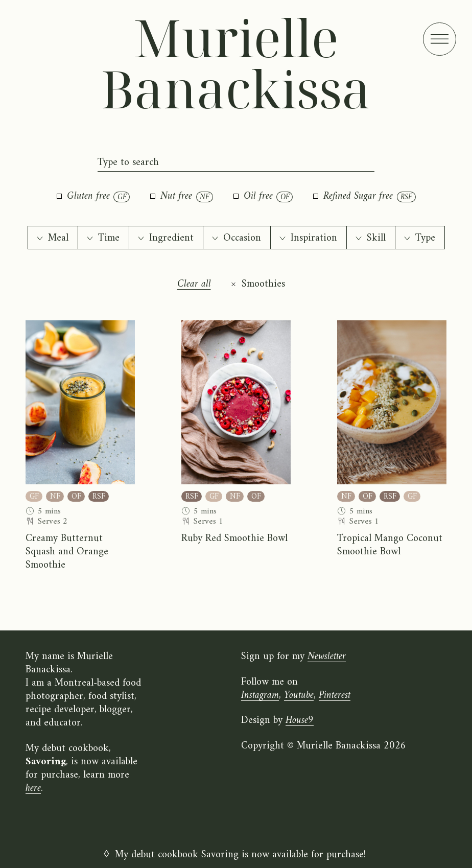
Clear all (194, 285)
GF (34, 496)
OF (76, 496)
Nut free (182, 197)
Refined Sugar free (364, 197)
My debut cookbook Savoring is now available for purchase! (240, 855)
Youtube (299, 696)
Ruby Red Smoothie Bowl (234, 539)
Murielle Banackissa (236, 63)
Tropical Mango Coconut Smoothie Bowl (390, 546)
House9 (300, 721)
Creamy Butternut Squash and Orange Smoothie (67, 552)
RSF (99, 496)
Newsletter (327, 657)
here (33, 789)
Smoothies (263, 285)
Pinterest (335, 696)
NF (55, 496)
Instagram (260, 696)
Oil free (263, 197)
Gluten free (93, 197)
